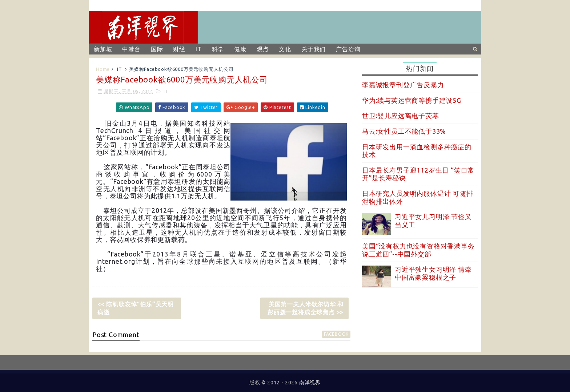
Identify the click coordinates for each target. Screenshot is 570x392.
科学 (218, 49)
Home (103, 69)
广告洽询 (348, 49)
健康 (240, 49)
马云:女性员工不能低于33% (404, 131)
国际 (157, 49)
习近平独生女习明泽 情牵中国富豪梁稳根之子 (433, 273)
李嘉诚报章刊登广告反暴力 (403, 85)
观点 (263, 49)
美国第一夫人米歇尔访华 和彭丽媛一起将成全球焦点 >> (306, 308)
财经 (179, 49)
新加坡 (103, 49)
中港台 (131, 49)
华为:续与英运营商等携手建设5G (412, 100)
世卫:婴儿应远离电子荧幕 (401, 116)
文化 (285, 49)
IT (199, 49)
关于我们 (314, 49)
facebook (336, 334)
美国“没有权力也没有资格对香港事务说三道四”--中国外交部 (418, 250)
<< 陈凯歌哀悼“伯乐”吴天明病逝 (136, 308)
